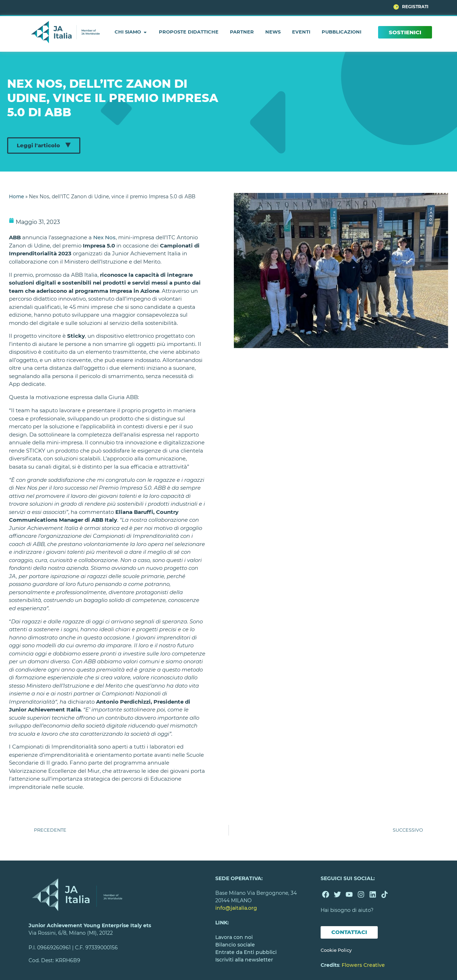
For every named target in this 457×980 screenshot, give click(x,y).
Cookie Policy (336, 950)
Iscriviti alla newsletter (244, 960)
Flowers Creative (363, 965)
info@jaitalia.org (236, 908)
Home (16, 196)
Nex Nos (104, 237)
